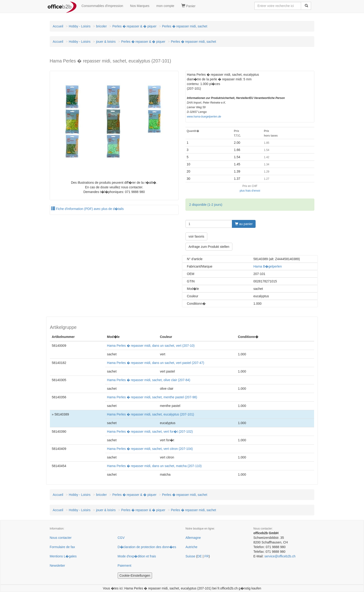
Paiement (125, 566)
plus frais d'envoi (250, 191)
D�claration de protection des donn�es (147, 547)
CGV (121, 538)
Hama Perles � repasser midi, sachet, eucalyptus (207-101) (151, 414)
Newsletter (57, 566)
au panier (244, 224)
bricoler (101, 26)
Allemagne (193, 538)
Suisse (190, 556)
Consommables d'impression (102, 6)
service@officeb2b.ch (280, 556)
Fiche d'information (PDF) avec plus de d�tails (87, 209)
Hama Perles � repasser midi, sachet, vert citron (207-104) (150, 449)
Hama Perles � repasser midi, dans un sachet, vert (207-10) (151, 346)
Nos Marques (140, 6)
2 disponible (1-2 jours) (206, 205)
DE (200, 556)
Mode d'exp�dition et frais (137, 556)
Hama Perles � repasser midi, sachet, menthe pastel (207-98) (152, 397)
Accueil (58, 26)
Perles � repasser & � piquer (134, 26)
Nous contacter (61, 538)
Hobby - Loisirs (80, 26)
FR (206, 556)
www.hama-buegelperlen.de (204, 117)
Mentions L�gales (63, 556)
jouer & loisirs (106, 42)
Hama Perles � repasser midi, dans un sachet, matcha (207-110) (154, 466)
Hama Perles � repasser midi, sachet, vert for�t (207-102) (150, 432)
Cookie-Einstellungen (135, 576)
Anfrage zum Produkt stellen (209, 247)
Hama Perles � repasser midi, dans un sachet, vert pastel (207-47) (156, 363)
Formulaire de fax (62, 547)
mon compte (165, 6)
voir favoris (196, 236)
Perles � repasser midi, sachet (185, 26)
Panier (188, 6)
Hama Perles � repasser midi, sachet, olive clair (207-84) (149, 380)
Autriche (191, 547)
